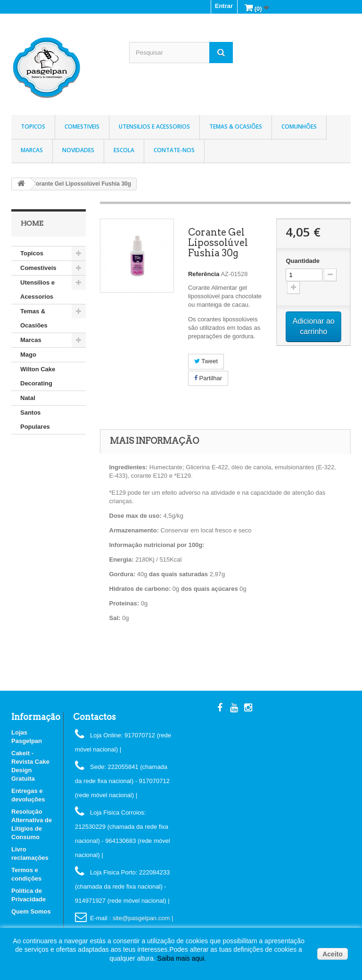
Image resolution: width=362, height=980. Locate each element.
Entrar (224, 6)
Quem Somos (31, 911)
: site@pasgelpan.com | (141, 918)
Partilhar (208, 378)
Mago (28, 355)
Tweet (206, 361)
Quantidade (303, 261)
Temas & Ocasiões (236, 127)
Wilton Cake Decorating (38, 376)
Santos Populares (35, 420)
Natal (28, 398)
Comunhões (299, 127)
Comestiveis (82, 127)
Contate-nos (174, 150)
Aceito (333, 954)
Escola (124, 150)
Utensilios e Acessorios (154, 127)
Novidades (78, 150)
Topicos (33, 127)
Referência (204, 274)
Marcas (32, 150)
